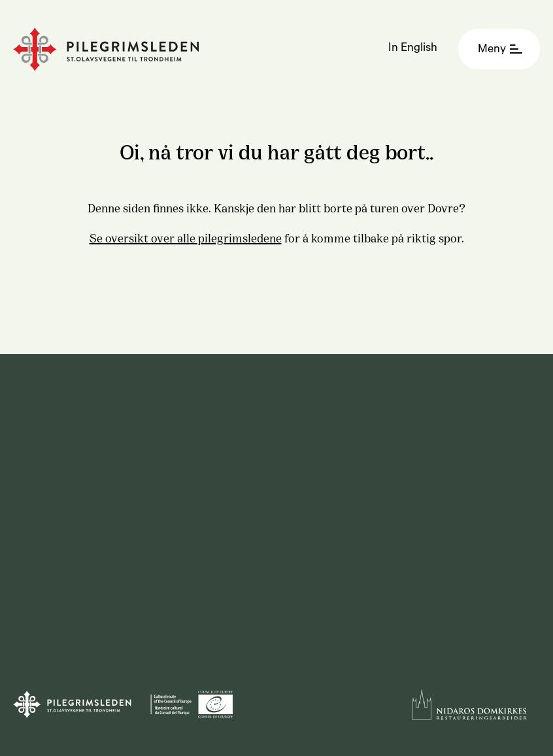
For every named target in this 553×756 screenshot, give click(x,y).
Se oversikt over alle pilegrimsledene (186, 237)
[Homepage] (106, 49)
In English (413, 49)
